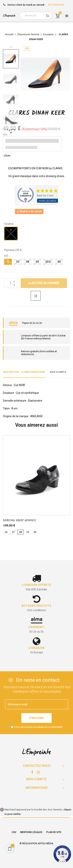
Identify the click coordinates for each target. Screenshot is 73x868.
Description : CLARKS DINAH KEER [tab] (24, 372)
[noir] (11, 234)
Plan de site (54, 832)
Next (11, 132)
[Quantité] (11, 283)
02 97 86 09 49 (56, 5)
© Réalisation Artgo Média (36, 843)
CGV (14, 832)
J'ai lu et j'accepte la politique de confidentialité (38, 727)
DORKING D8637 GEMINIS (19, 520)
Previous (11, 47)
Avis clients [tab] (58, 372)
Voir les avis (47, 201)
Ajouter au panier (44, 283)
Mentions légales (31, 832)
